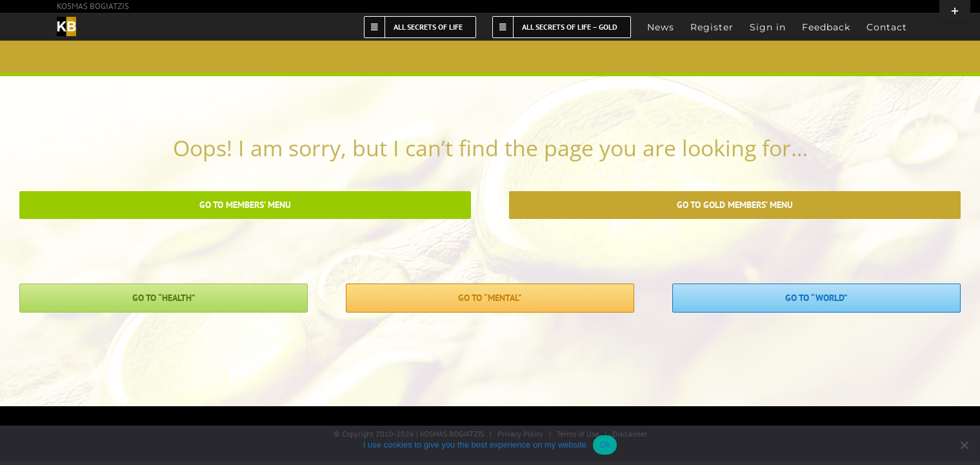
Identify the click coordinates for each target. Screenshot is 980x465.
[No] (964, 445)
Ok (605, 445)
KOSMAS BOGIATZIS (93, 6)
